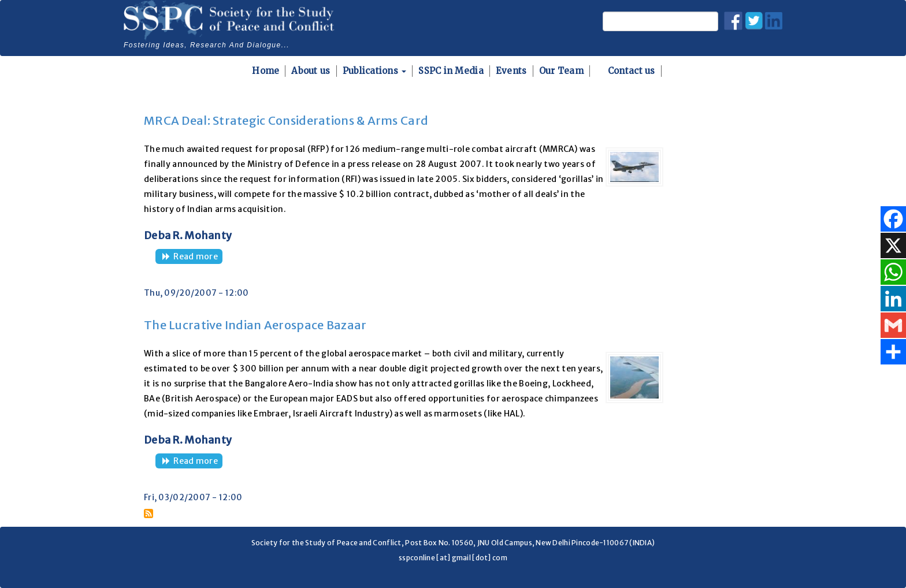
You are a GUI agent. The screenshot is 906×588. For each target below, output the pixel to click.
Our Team (561, 71)
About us (311, 71)
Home (266, 71)
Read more (198, 257)
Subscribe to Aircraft (148, 513)
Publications (375, 71)
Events (511, 71)
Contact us (632, 71)
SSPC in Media (451, 71)
